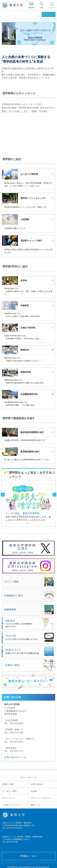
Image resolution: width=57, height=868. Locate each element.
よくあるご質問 (9, 791)
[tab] (42, 5)
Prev (8, 503)
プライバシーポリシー (41, 798)
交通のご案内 (8, 784)
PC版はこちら (28, 856)
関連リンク (36, 805)
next (54, 495)
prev (3, 495)
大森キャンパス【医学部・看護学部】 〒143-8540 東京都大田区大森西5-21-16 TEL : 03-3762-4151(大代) (18, 828)
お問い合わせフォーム (15, 757)
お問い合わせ (37, 784)
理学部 (6, 14)
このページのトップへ (28, 777)
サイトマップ (8, 798)
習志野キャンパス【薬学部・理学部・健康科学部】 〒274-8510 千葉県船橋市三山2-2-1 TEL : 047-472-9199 (23, 842)
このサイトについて (11, 805)
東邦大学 (13, 5)
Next (49, 503)
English (34, 791)
